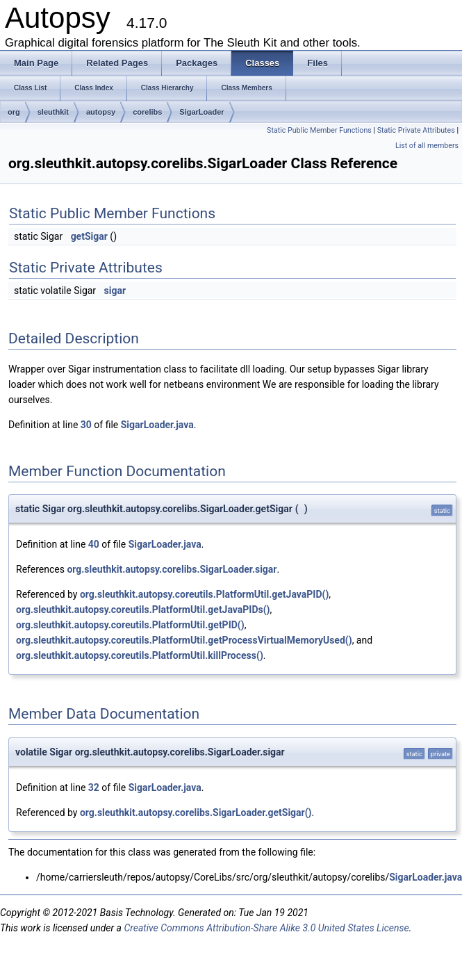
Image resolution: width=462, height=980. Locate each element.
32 (94, 787)
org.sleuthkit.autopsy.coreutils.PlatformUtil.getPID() (130, 625)
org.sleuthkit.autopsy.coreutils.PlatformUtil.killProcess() (140, 655)
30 (86, 425)
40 (94, 544)
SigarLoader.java (157, 425)
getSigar (89, 236)
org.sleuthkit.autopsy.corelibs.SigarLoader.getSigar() (196, 812)
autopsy (101, 112)
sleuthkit (53, 112)
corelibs (147, 112)
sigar (115, 291)
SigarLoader (201, 112)
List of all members (427, 146)
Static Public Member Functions (319, 130)
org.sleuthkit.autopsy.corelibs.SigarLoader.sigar (172, 569)
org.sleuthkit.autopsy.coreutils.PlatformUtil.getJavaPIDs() (143, 610)
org (14, 112)
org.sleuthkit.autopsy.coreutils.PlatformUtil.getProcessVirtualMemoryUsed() (184, 640)
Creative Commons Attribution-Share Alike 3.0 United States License (266, 928)
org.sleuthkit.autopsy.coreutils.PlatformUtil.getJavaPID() (204, 594)
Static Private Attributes (416, 130)
